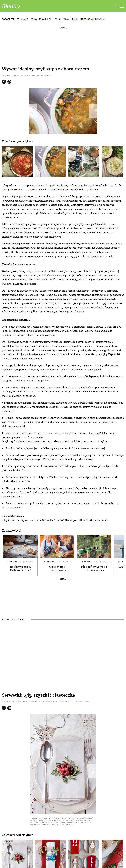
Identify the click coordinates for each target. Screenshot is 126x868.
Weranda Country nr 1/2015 (20, 561)
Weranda (23, 19)
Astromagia (62, 19)
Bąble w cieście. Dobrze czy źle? (20, 568)
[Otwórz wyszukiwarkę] (116, 6)
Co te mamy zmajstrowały (57, 568)
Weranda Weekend (41, 19)
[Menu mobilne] (122, 6)
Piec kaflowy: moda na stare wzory (94, 568)
